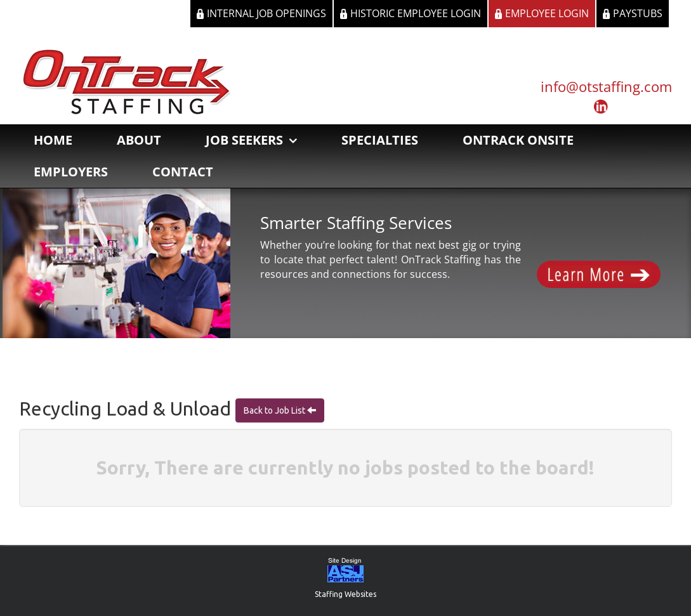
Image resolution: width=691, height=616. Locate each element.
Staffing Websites (345, 594)
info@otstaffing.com (606, 86)
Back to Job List (275, 410)
